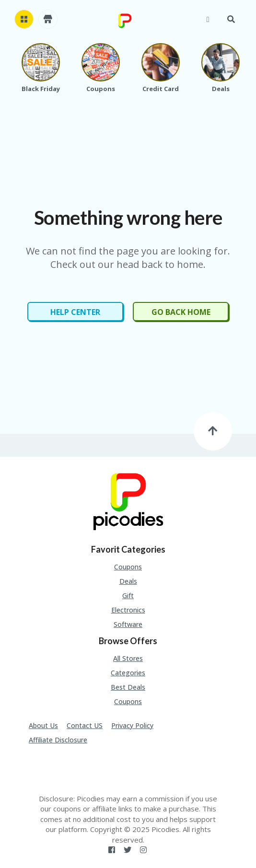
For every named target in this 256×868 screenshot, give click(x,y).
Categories (128, 673)
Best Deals (128, 687)
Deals (128, 581)
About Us (43, 725)
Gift (128, 596)
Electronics (128, 610)
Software (128, 624)
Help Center (75, 312)
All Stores (128, 658)
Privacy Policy (132, 725)
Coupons (128, 567)
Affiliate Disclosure (58, 740)
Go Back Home (181, 312)
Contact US (85, 725)
